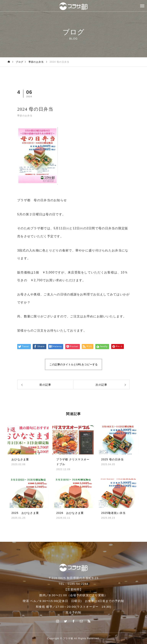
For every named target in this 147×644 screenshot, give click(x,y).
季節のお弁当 (25, 116)
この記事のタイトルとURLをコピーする (73, 364)
